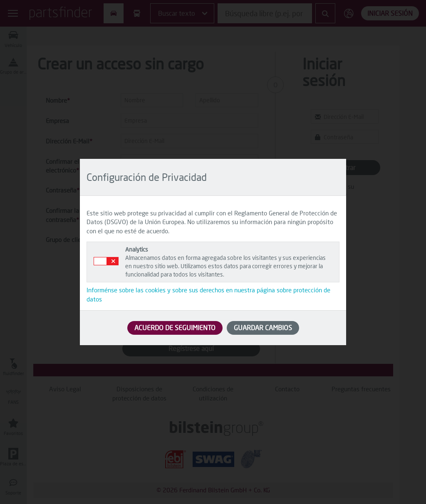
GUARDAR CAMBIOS (263, 327)
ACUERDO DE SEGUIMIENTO (175, 327)
